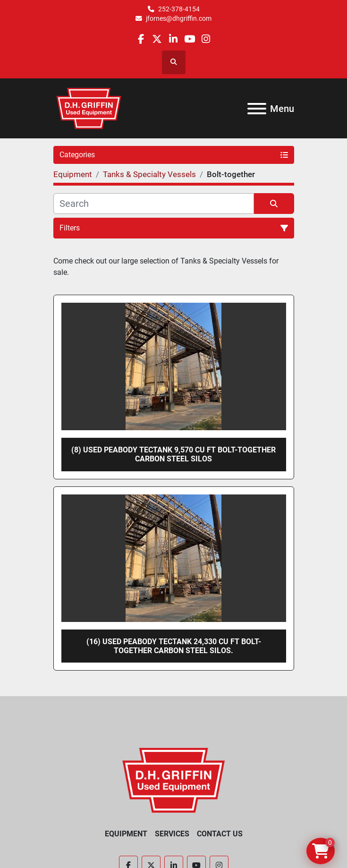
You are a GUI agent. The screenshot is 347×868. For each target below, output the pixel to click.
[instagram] (206, 39)
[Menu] (257, 109)
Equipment (126, 834)
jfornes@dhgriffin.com (179, 18)
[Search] (154, 204)
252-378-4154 (179, 9)
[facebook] (141, 39)
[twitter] (157, 39)
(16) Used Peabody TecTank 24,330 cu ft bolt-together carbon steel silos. (174, 646)
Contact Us (220, 834)
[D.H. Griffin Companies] (173, 779)
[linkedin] (173, 39)
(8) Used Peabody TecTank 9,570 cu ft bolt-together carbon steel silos (173, 454)
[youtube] (190, 39)
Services (172, 834)
